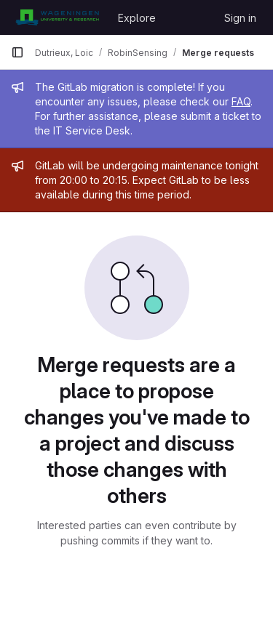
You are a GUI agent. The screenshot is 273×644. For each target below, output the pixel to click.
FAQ (241, 101)
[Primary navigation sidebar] (17, 52)
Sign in (240, 18)
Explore (137, 18)
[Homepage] (57, 17)
